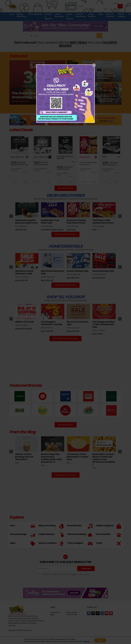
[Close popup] (94, 65)
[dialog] (65, 94)
